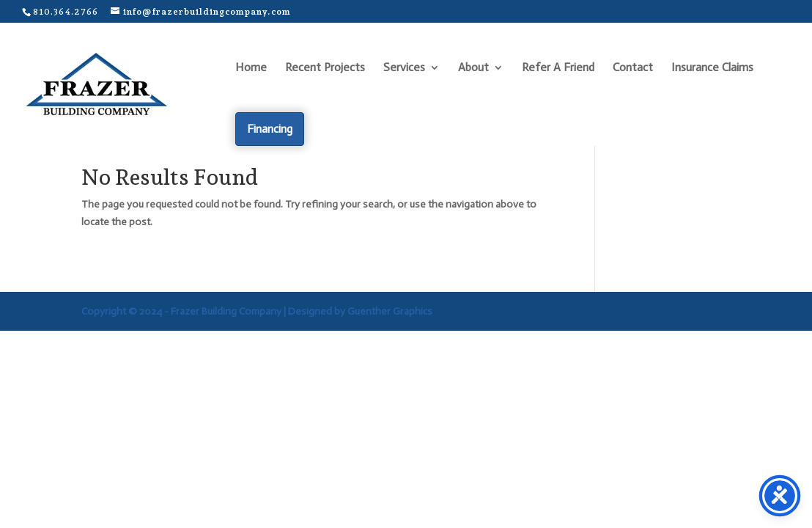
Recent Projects (325, 68)
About (473, 68)
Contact (633, 68)
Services (404, 68)
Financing (270, 129)
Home (251, 68)
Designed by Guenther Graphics (360, 311)
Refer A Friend (558, 68)
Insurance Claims (712, 68)
